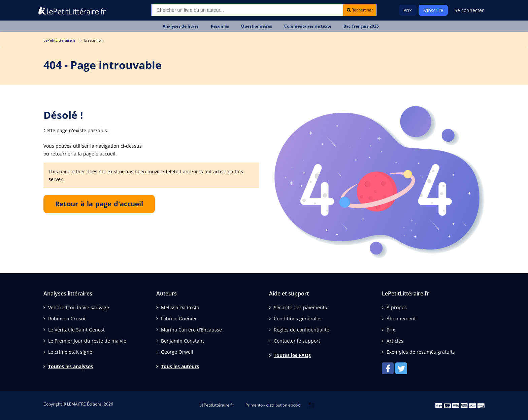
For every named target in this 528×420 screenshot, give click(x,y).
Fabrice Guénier (179, 319)
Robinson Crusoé (67, 319)
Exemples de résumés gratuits (421, 352)
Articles (395, 341)
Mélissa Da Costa (180, 307)
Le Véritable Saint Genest (76, 330)
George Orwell (177, 352)
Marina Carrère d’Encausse (191, 330)
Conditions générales (298, 319)
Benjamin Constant (183, 341)
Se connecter (469, 10)
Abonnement (401, 319)
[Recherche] (247, 10)
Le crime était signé (70, 352)
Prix (408, 10)
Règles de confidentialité (302, 330)
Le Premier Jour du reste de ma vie (87, 341)
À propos (397, 307)
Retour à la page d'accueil (99, 204)
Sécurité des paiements (300, 307)
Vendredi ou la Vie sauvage (79, 307)
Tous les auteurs (180, 366)
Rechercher (360, 10)
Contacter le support (297, 341)
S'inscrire (433, 10)
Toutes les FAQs (292, 355)
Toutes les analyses (71, 366)
